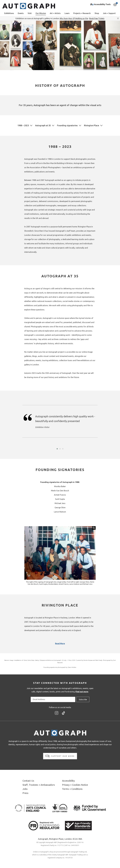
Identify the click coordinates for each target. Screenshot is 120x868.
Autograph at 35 (43, 125)
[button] (57, 449)
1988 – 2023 (23, 125)
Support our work (60, 756)
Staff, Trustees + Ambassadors (39, 785)
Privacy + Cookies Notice (75, 785)
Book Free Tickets (97, 18)
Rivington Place (92, 125)
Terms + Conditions (72, 789)
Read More (60, 643)
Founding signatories (67, 125)
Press (25, 793)
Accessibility (68, 781)
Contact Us (28, 781)
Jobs (25, 789)
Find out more (82, 692)
